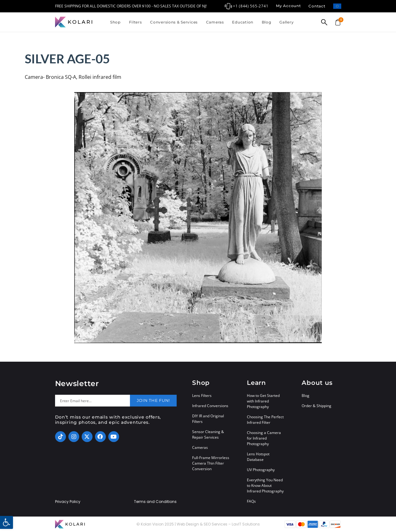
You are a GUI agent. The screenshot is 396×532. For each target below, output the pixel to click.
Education (243, 22)
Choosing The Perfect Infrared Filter (265, 420)
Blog (267, 22)
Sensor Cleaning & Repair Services (208, 434)
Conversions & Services (174, 22)
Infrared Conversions (210, 406)
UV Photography (261, 470)
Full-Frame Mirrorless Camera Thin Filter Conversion (211, 463)
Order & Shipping (316, 406)
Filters (136, 22)
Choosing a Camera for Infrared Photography (264, 438)
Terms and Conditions (155, 502)
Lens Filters (202, 396)
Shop (115, 22)
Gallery (286, 22)
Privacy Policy (68, 502)
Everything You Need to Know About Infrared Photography (265, 485)
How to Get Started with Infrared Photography (263, 401)
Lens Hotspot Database (258, 457)
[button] (6, 522)
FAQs (251, 501)
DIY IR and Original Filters (208, 419)
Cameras (215, 22)
